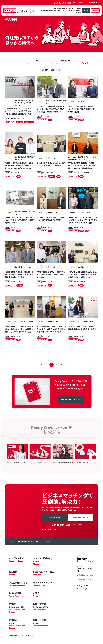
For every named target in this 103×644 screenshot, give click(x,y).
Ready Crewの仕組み (59, 8)
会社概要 (78, 13)
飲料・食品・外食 (48, 173)
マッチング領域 (76, 8)
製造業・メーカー (48, 227)
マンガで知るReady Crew (47, 10)
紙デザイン (52, 176)
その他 (13, 227)
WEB (50, 120)
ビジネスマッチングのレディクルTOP (22, 541)
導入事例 (69, 8)
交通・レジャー (47, 116)
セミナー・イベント (61, 10)
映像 (87, 231)
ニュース (37, 541)
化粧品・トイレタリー (18, 118)
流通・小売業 (15, 173)
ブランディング (29, 122)
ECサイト (20, 122)
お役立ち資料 (71, 10)
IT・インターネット (80, 116)
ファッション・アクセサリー (83, 173)
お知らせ (78, 10)
